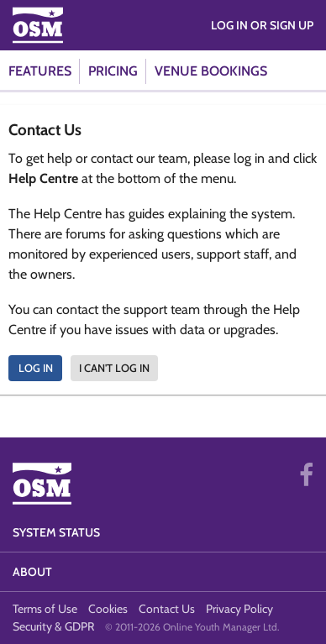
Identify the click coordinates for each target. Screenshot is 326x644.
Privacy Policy (239, 609)
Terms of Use (45, 609)
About (32, 572)
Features (40, 71)
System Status (56, 532)
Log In (36, 368)
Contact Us (167, 609)
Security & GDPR (53, 626)
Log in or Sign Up (262, 25)
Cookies (108, 609)
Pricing (113, 71)
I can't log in (114, 368)
